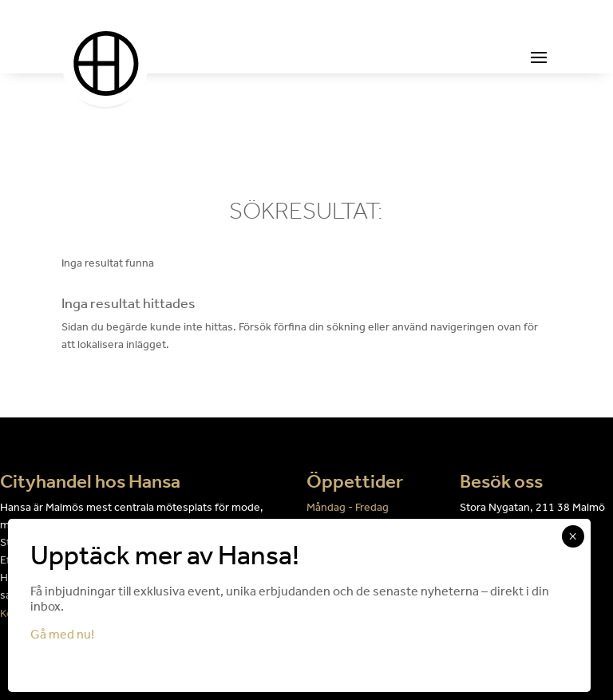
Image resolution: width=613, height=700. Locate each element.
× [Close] (573, 536)
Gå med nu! (62, 634)
